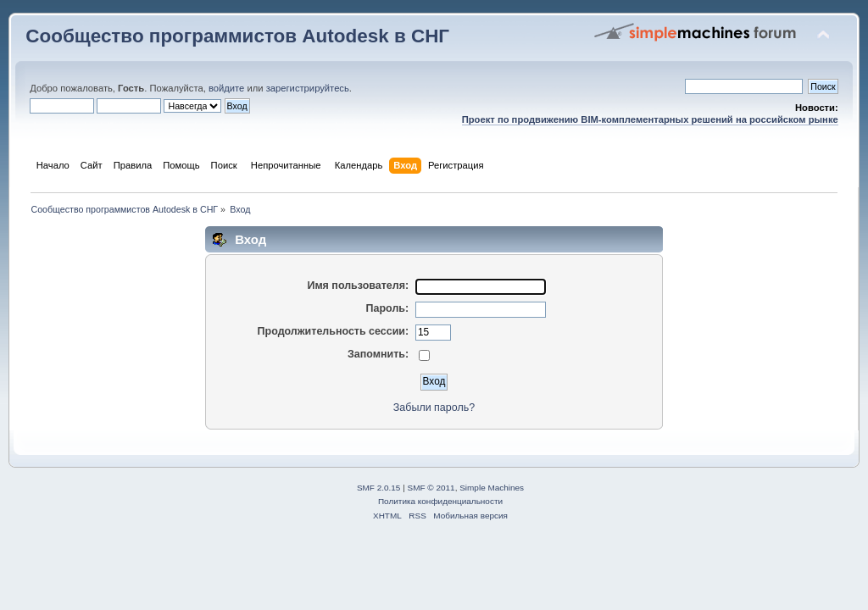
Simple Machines (492, 488)
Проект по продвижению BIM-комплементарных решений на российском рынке (650, 119)
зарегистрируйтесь (308, 88)
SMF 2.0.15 (379, 488)
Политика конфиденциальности (440, 501)
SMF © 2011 (431, 488)
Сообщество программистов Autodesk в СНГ (237, 36)
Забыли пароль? (434, 408)
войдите (226, 88)
